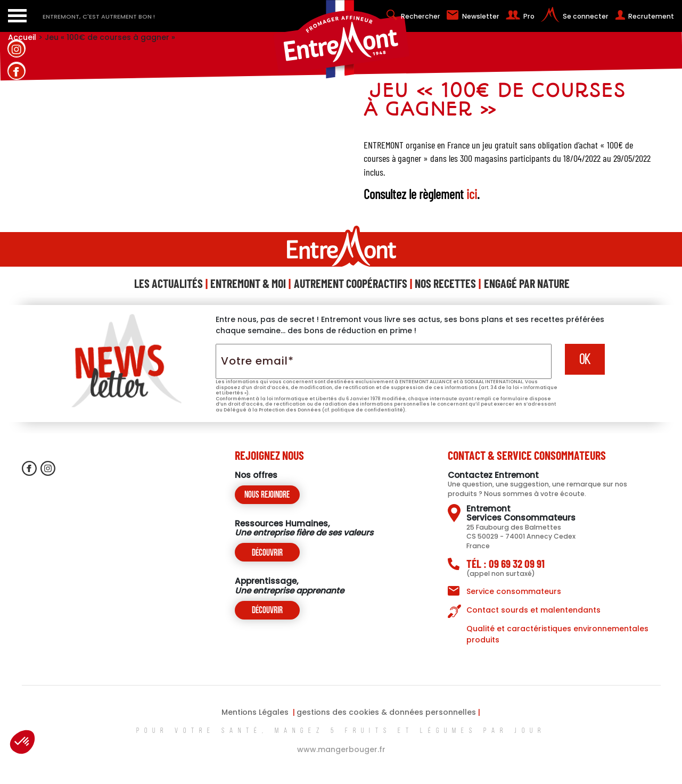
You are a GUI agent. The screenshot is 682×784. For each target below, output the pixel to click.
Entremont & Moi (248, 283)
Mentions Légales (255, 712)
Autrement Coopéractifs (351, 283)
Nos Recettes (445, 283)
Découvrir (267, 553)
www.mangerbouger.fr (341, 749)
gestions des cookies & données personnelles (386, 712)
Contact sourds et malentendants (533, 610)
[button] (22, 742)
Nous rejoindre (267, 495)
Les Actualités (169, 283)
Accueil (22, 37)
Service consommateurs (514, 591)
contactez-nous (16, 178)
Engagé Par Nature (527, 283)
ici (472, 194)
